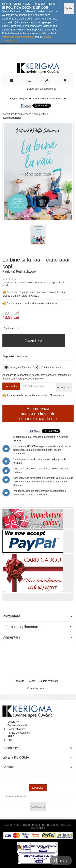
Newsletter (11, 386)
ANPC (11, 736)
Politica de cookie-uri (19, 733)
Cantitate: (9, 328)
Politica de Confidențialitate (18, 37)
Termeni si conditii (17, 725)
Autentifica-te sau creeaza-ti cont (21, 114)
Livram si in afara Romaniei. (42, 89)
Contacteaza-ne (36, 688)
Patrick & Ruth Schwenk (19, 272)
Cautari (32, 681)
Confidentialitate (16, 729)
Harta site (19, 681)
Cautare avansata (48, 681)
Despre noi (13, 722)
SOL (10, 740)
